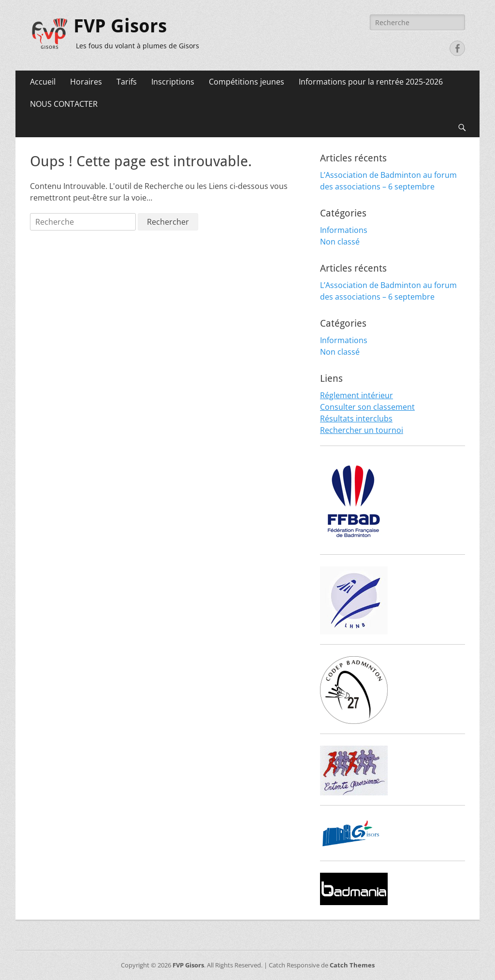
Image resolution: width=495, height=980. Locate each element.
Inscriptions (173, 82)
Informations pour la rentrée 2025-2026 (371, 82)
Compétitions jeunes (247, 82)
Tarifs (127, 82)
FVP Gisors (120, 26)
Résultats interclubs (356, 418)
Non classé (340, 242)
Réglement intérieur (357, 395)
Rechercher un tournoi (362, 430)
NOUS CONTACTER (64, 104)
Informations (344, 230)
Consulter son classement (367, 407)
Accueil (43, 82)
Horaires (86, 82)
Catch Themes (352, 965)
